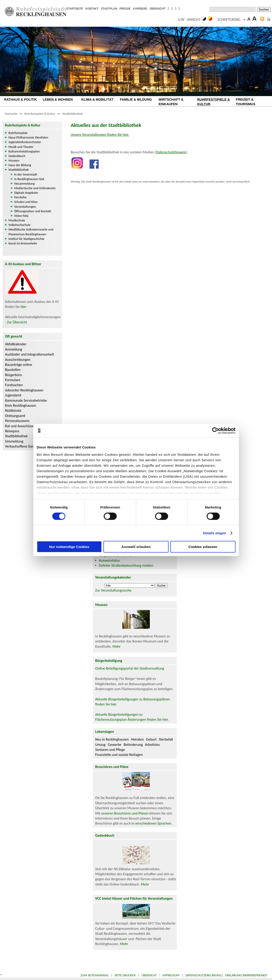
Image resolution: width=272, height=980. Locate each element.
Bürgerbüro (13, 375)
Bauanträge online (19, 365)
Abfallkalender (16, 344)
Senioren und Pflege (110, 750)
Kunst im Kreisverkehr (23, 243)
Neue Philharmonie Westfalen (28, 137)
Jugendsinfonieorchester (25, 142)
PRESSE (125, 9)
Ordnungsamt (15, 416)
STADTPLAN (109, 9)
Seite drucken (125, 975)
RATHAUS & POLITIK (20, 100)
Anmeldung (14, 349)
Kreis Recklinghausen (21, 405)
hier (23, 307)
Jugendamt (13, 395)
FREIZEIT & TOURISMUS (246, 102)
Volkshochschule (20, 225)
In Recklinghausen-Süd (29, 179)
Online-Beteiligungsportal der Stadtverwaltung (130, 668)
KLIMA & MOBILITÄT (97, 100)
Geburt (151, 739)
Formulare (13, 380)
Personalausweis (17, 421)
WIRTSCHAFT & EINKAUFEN (171, 102)
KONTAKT (92, 9)
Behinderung (133, 745)
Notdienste (13, 410)
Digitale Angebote (26, 193)
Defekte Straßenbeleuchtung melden (126, 565)
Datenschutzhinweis (171, 152)
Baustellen (13, 370)
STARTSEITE (75, 9)
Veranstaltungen (25, 207)
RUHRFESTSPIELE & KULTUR (213, 102)
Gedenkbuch (17, 156)
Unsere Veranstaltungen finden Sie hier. (100, 135)
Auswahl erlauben (136, 547)
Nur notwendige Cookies (69, 547)
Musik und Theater (21, 147)
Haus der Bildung (20, 165)
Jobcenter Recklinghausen (24, 390)
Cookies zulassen (203, 547)
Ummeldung (14, 441)
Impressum (171, 975)
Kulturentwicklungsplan (24, 151)
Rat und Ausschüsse (20, 426)
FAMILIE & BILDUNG (136, 100)
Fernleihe (20, 197)
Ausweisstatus (109, 560)
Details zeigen (215, 533)
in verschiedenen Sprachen (151, 823)
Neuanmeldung (24, 183)
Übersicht (149, 975)
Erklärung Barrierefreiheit (246, 975)
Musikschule (17, 220)
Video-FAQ (21, 216)
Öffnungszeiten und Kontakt (33, 211)
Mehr (116, 646)
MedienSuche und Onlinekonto (35, 188)
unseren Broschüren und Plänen (125, 813)
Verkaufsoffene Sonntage (24, 446)
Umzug (100, 745)
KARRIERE (140, 9)
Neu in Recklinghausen (112, 739)
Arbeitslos (152, 745)
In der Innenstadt (26, 174)
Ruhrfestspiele (18, 133)
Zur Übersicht (17, 322)
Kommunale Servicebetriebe (26, 400)
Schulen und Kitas (26, 202)
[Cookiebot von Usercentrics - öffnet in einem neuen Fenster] (215, 431)
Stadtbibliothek (73, 114)
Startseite (11, 114)
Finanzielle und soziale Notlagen (119, 755)
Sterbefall (166, 739)
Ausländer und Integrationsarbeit (29, 354)
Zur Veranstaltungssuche (113, 590)
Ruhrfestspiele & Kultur (40, 114)
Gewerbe (115, 745)
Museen (14, 160)
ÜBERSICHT (158, 9)
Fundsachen (14, 385)
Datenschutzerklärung (203, 975)
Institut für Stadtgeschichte (26, 239)
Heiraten (137, 739)
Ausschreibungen (18, 360)
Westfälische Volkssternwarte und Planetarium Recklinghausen (31, 232)
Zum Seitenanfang (95, 975)
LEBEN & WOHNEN (58, 100)
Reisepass (12, 431)
